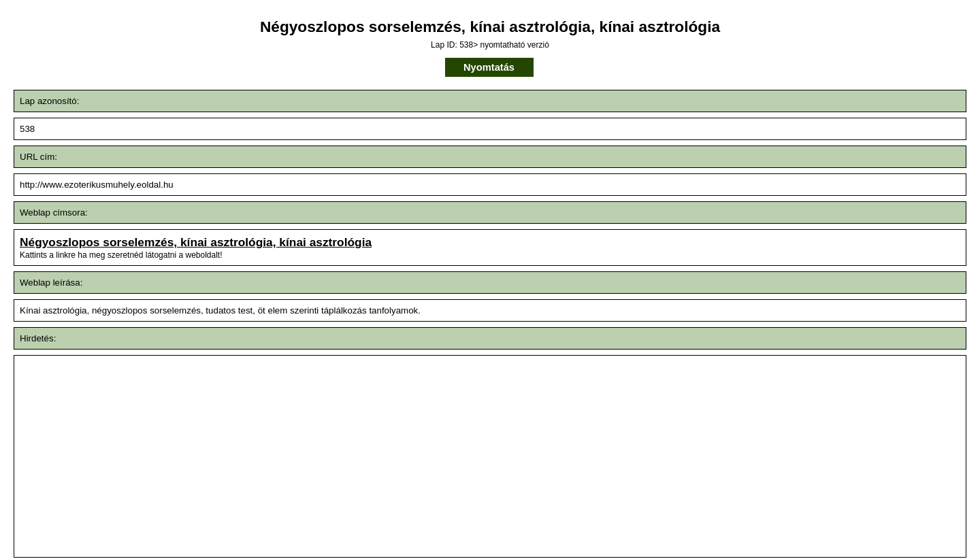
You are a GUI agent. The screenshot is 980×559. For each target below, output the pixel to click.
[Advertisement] (388, 456)
